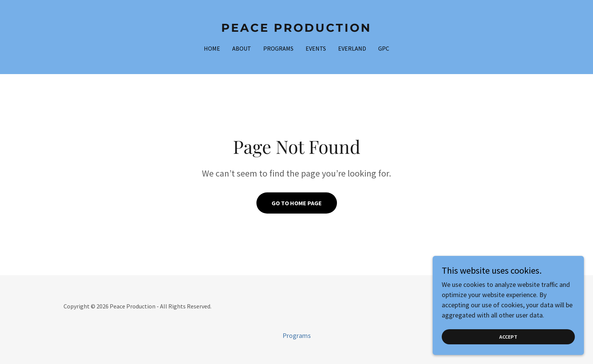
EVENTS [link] (316, 48)
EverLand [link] (352, 48)
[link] (297, 29)
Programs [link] (278, 48)
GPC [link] (384, 48)
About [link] (242, 48)
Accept (508, 347)
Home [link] (212, 48)
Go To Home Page (297, 203)
